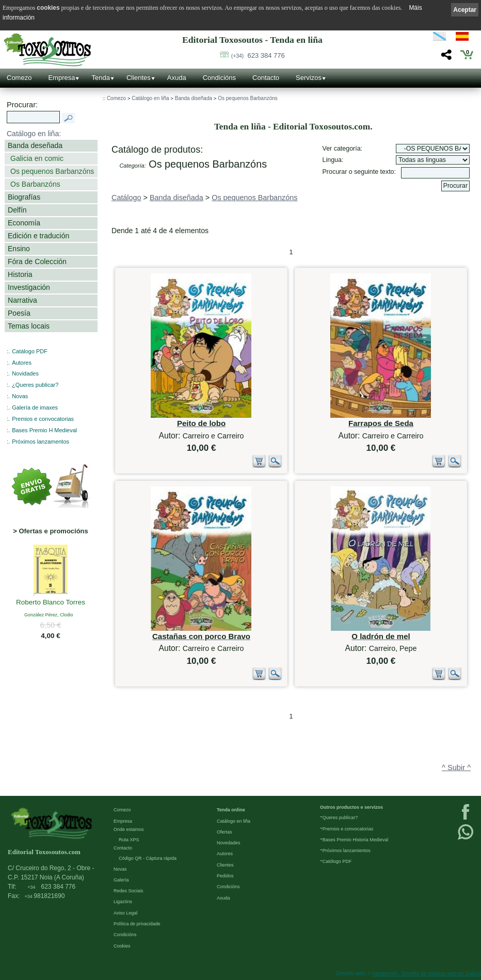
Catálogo (126, 198)
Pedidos (225, 876)
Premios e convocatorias (43, 419)
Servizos (309, 78)
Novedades (229, 843)
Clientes (139, 78)
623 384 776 (258, 55)
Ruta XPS (129, 840)
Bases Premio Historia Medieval (356, 840)
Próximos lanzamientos (347, 851)
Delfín (17, 210)
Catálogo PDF (30, 351)
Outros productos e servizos (351, 807)
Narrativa (22, 300)
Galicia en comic (37, 158)
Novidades (25, 373)
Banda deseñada (35, 145)
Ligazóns (123, 902)
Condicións (219, 78)
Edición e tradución (38, 236)
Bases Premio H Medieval (44, 430)
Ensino (19, 249)
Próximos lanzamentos (41, 442)
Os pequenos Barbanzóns (52, 171)
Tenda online (231, 810)
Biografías (24, 197)
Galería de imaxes (35, 407)
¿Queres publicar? (35, 385)
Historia (20, 274)
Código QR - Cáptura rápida (148, 858)
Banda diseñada (194, 98)
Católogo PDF (337, 861)
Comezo (19, 78)
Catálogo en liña (150, 98)
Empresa (61, 78)
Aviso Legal (125, 913)
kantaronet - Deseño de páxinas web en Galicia (427, 974)
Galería (121, 880)
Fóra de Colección (37, 262)
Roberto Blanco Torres (51, 603)
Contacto (266, 78)
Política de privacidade (137, 924)
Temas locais (29, 326)
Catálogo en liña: (34, 134)
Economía (24, 223)
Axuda (177, 78)
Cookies (122, 946)
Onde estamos (129, 829)
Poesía (19, 313)
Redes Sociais (129, 891)
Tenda (100, 78)
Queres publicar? (340, 818)
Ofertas (225, 832)
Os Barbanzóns (35, 184)
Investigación (29, 287)
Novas (20, 396)
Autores (22, 363)
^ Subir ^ (456, 767)
